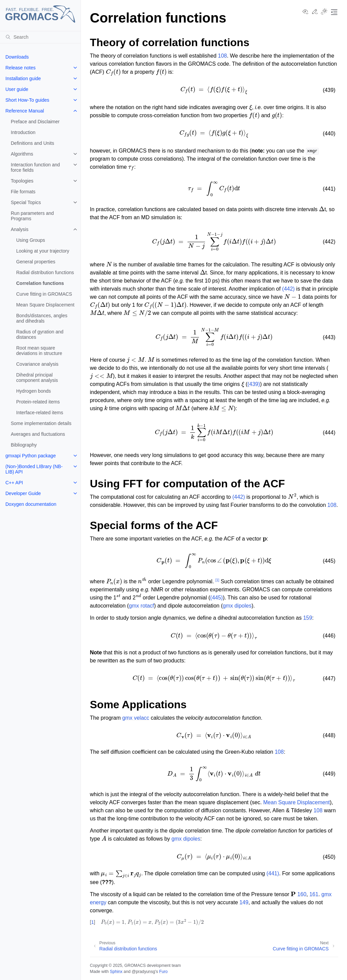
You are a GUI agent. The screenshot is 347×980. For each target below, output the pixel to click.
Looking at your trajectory (43, 251)
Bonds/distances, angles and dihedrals (42, 318)
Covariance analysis (37, 364)
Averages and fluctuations (38, 434)
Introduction (23, 132)
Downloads (17, 57)
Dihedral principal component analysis (37, 378)
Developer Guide (23, 493)
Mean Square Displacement (45, 305)
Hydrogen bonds (34, 391)
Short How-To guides (27, 100)
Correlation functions (40, 283)
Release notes (21, 68)
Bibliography (24, 445)
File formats (23, 192)
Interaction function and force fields (35, 167)
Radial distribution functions (45, 272)
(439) (254, 384)
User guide (17, 89)
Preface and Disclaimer (35, 122)
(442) (288, 289)
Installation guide (23, 78)
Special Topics (26, 202)
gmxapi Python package (31, 456)
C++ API (14, 483)
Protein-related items (38, 402)
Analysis (20, 229)
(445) (216, 598)
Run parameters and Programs (32, 216)
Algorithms (22, 154)
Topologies (22, 181)
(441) (273, 873)
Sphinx (116, 972)
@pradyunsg (143, 972)
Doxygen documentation (31, 504)
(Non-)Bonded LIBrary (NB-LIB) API (34, 469)
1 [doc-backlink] (92, 922)
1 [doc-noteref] (217, 580)
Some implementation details (41, 423)
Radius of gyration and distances (40, 334)
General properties (36, 262)
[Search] (40, 37)
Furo (163, 972)
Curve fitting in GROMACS (44, 294)
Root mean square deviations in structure (39, 351)
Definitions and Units (32, 143)
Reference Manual (25, 111)
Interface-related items (40, 413)
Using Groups (31, 240)
